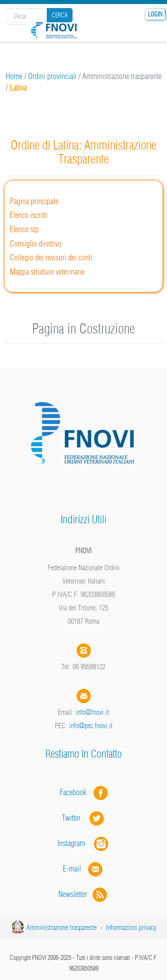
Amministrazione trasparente (61, 927)
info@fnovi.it (92, 712)
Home (14, 76)
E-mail (72, 869)
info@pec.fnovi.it (91, 726)
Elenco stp (24, 229)
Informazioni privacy (131, 927)
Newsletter (83, 894)
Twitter (84, 818)
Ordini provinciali (52, 76)
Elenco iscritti (29, 215)
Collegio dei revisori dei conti (51, 257)
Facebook (76, 792)
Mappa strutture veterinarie (47, 272)
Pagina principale (34, 201)
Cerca (60, 15)
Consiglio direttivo (36, 244)
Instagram (84, 843)
